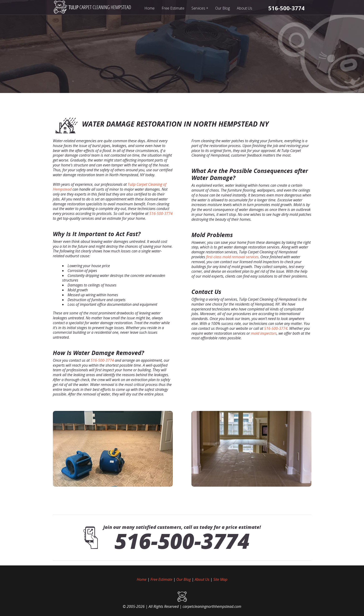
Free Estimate (173, 8)
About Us (245, 8)
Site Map (220, 579)
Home (150, 8)
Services (200, 8)
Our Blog (223, 8)
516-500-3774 (161, 213)
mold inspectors (264, 333)
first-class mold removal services (232, 257)
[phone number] (286, 8)
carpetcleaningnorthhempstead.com (212, 606)
